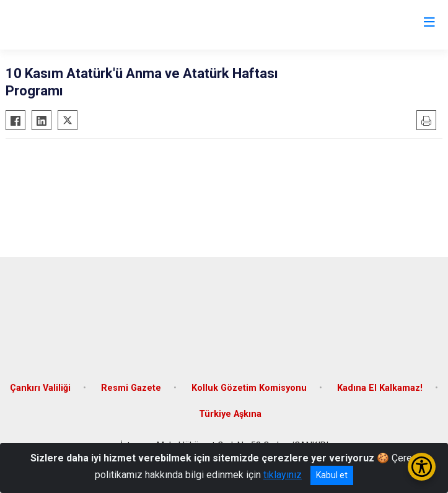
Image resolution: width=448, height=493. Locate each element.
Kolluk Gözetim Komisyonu (249, 388)
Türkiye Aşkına (230, 414)
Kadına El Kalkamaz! (380, 388)
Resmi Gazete (131, 388)
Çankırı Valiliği (40, 388)
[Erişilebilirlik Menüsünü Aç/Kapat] (422, 467)
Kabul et (332, 475)
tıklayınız (283, 475)
